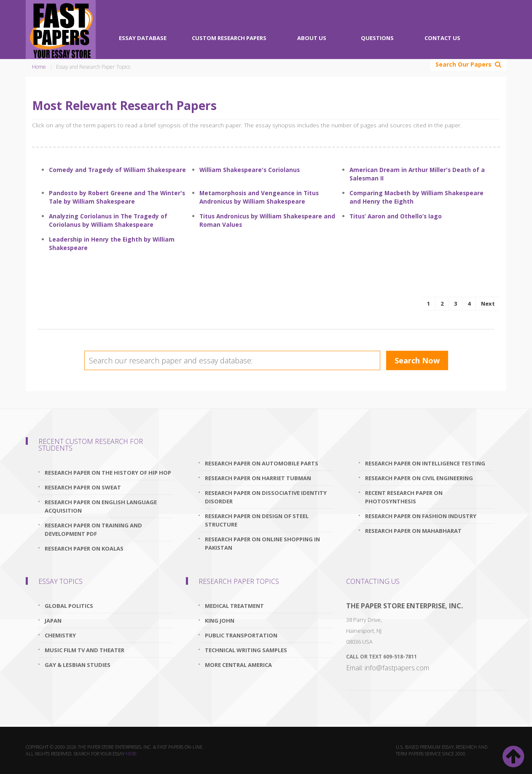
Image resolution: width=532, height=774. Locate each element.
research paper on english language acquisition (101, 506)
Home (39, 67)
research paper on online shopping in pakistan (262, 543)
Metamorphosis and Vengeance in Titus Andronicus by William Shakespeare (259, 197)
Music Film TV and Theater (85, 650)
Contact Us (442, 38)
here (131, 754)
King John (220, 621)
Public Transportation (241, 635)
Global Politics (69, 606)
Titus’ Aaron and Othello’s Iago (396, 216)
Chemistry (60, 635)
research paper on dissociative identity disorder (266, 497)
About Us (312, 38)
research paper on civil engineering (419, 478)
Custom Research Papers (229, 38)
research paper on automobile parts (262, 463)
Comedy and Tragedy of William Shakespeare (117, 170)
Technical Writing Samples (246, 650)
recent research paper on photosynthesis (404, 497)
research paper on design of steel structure (257, 520)
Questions (377, 38)
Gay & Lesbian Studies (78, 665)
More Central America (238, 665)
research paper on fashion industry (421, 516)
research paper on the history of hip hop (108, 473)
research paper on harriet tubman (258, 478)
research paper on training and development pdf (93, 529)
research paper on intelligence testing (425, 463)
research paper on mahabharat (413, 531)
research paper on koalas (84, 548)
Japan (53, 621)
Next (488, 304)
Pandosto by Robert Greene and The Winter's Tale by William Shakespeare (117, 197)
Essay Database (143, 38)
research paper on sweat (83, 487)
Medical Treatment (234, 606)
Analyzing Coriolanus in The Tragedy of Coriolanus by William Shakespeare (108, 220)
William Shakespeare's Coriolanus (250, 170)
